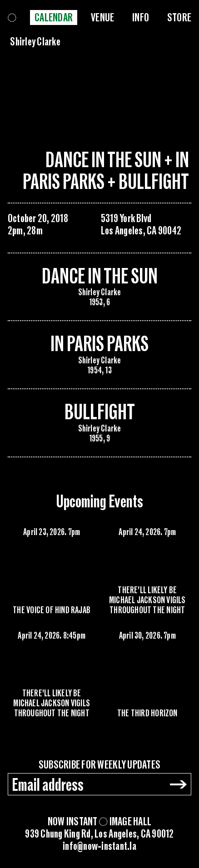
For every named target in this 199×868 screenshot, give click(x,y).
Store (179, 18)
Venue (102, 18)
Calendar (54, 18)
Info (141, 18)
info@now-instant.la (99, 846)
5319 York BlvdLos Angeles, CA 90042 (141, 225)
